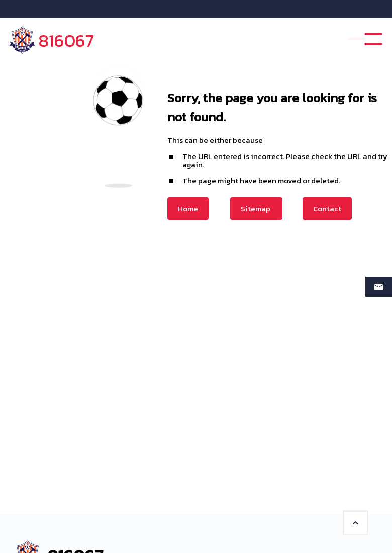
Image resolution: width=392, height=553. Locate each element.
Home (188, 209)
